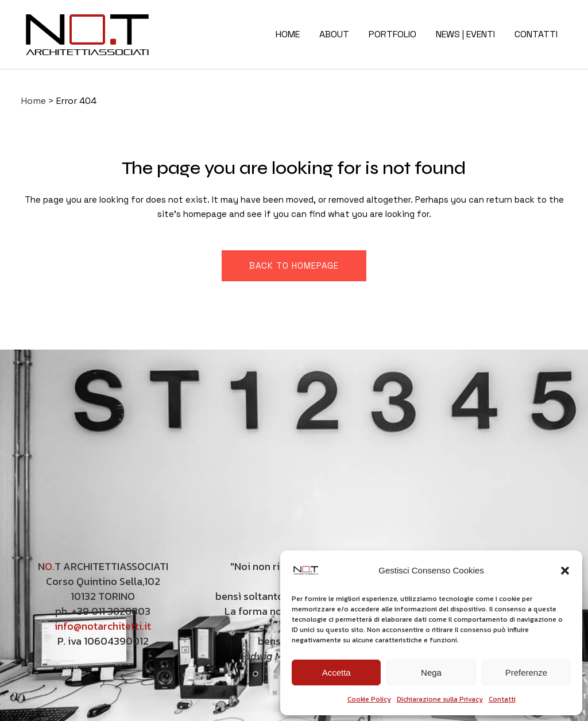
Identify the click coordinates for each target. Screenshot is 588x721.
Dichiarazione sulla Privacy (440, 699)
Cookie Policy (369, 699)
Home (34, 101)
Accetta (336, 672)
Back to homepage (294, 265)
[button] (565, 571)
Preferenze (526, 672)
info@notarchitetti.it (103, 626)
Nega (431, 672)
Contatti (502, 699)
